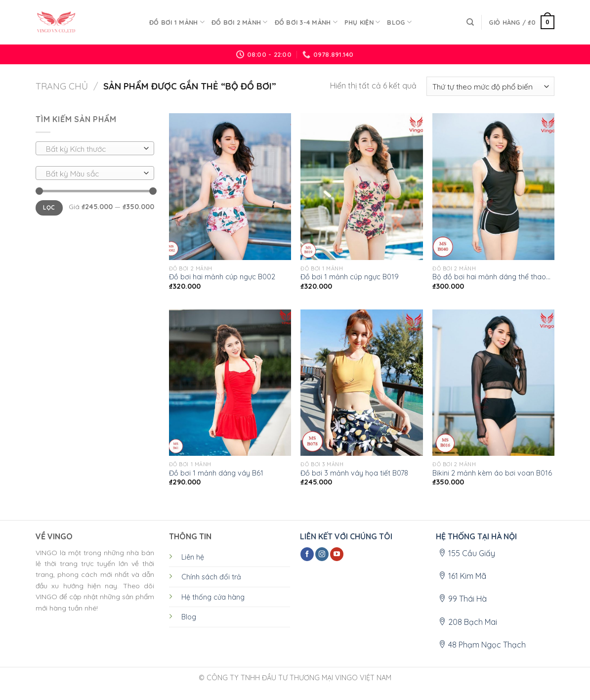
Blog (399, 22)
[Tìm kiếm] (470, 22)
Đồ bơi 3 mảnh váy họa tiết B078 (354, 473)
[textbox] (93, 149)
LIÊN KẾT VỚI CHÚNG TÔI (346, 536)
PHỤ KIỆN (362, 22)
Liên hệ (193, 557)
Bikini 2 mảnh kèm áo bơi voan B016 (492, 473)
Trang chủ (62, 86)
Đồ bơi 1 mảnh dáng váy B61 (216, 473)
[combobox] (95, 148)
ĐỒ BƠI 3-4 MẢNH (306, 22)
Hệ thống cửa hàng (213, 597)
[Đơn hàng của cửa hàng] (490, 86)
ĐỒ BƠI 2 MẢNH (240, 22)
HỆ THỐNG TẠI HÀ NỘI (476, 536)
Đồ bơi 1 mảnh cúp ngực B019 (350, 277)
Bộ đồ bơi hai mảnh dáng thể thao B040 (489, 277)
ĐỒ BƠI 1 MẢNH (177, 22)
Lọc (49, 207)
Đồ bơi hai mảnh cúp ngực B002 (222, 277)
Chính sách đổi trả (211, 577)
